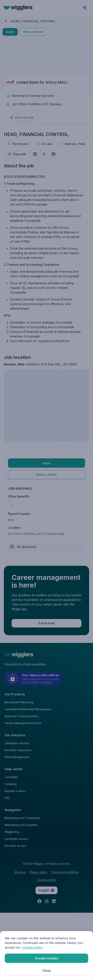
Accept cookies (47, 958)
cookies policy (32, 947)
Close (46, 971)
